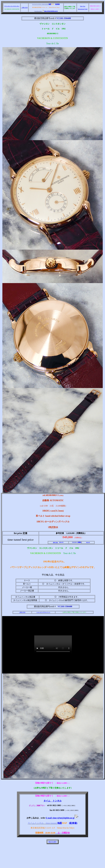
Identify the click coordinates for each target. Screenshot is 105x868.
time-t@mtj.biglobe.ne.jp (50, 11)
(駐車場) (57, 4)
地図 (50, 4)
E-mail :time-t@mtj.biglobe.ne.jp (62, 818)
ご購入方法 (24, 8)
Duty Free (83, 6)
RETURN (53, 842)
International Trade (83, 9)
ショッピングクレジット (43, 612)
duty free (55, 542)
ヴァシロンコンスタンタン (12, 6)
